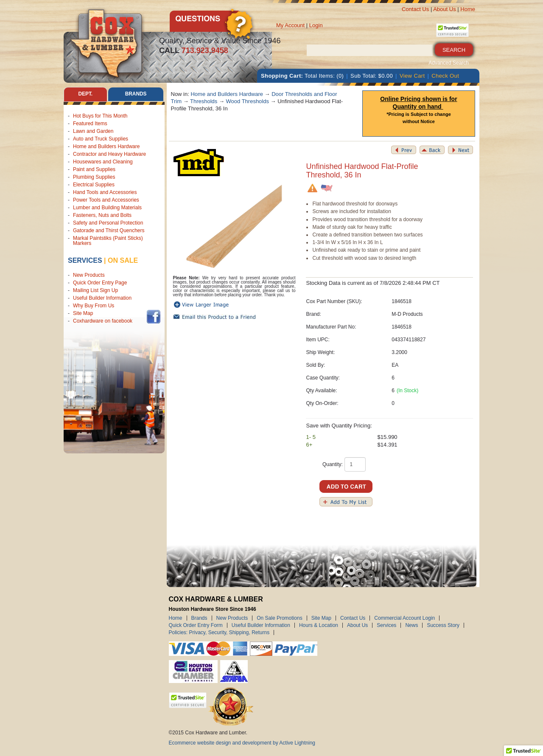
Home (468, 9)
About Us (444, 9)
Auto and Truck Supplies (101, 139)
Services (85, 260)
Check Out (445, 76)
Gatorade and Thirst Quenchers (109, 230)
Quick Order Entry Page (100, 283)
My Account (290, 25)
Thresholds (204, 101)
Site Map (83, 314)
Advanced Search (449, 63)
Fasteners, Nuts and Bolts (102, 215)
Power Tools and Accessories (106, 200)
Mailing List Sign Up (95, 291)
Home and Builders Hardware (106, 146)
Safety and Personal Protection (108, 223)
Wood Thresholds (248, 101)
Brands (199, 618)
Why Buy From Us (94, 306)
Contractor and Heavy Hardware (109, 154)
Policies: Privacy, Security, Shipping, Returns (219, 632)
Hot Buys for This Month (100, 116)
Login (316, 25)
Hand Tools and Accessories (105, 192)
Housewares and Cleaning (103, 162)
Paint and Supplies (94, 169)
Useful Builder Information (102, 298)
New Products (89, 275)
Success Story (443, 625)
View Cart (412, 76)
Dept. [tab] (85, 94)
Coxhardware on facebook (104, 321)
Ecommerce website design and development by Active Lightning (242, 743)
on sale (123, 260)
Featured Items (90, 124)
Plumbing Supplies (94, 177)
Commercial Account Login (404, 618)
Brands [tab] (136, 94)
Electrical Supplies (94, 185)
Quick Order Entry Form (196, 625)
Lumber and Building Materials (107, 208)
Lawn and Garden (93, 131)
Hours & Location (319, 625)
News (411, 625)
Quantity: (333, 464)
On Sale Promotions (279, 618)
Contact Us (415, 9)
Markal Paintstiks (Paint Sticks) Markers (108, 241)
